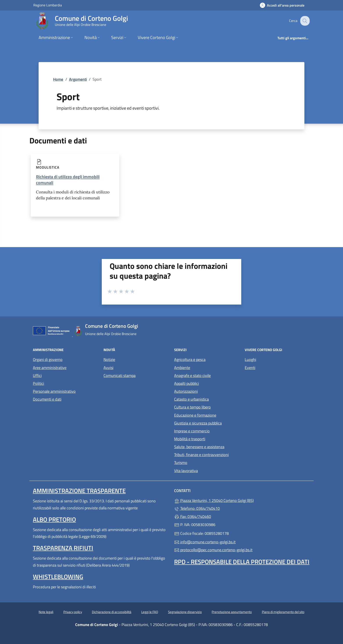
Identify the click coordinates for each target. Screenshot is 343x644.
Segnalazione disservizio (185, 612)
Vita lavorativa (186, 471)
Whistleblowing (58, 577)
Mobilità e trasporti (190, 439)
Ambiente (182, 368)
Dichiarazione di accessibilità (112, 612)
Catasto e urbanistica (191, 399)
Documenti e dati (47, 399)
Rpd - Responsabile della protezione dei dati (242, 562)
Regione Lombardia (48, 5)
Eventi (250, 368)
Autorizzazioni (186, 391)
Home (58, 79)
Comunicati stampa (120, 376)
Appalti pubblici (187, 383)
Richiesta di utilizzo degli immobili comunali (68, 180)
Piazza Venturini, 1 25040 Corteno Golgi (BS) (234, 500)
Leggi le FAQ (150, 612)
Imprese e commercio (192, 431)
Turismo (181, 463)
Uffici (37, 376)
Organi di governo (48, 359)
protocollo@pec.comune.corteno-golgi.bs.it (213, 550)
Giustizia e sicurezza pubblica (198, 423)
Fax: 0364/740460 (193, 516)
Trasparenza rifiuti (63, 548)
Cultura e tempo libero (192, 407)
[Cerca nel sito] (304, 21)
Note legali (46, 612)
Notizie (109, 359)
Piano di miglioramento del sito (283, 612)
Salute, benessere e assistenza (199, 447)
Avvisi (108, 368)
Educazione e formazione (195, 415)
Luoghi (250, 359)
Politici (38, 383)
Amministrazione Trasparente (79, 491)
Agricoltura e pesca (190, 359)
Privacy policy (73, 612)
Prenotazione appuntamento (232, 612)
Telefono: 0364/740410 (197, 508)
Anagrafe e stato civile (192, 376)
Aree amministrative (50, 368)
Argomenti (78, 79)
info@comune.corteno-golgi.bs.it (205, 542)
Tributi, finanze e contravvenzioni (201, 455)
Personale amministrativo (54, 391)
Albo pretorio (54, 519)
